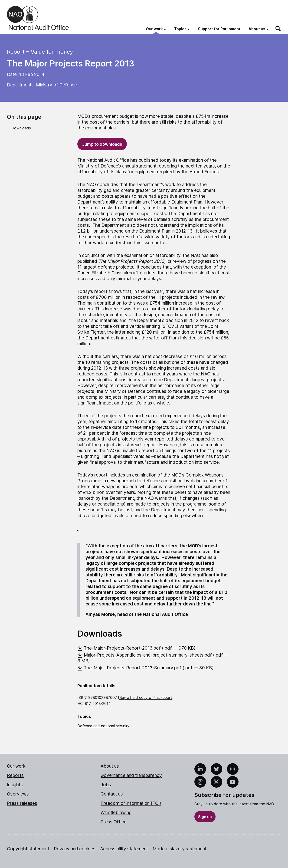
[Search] (278, 29)
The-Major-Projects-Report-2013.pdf (120, 648)
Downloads (21, 128)
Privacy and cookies (75, 849)
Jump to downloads (102, 144)
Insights (15, 785)
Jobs (106, 785)
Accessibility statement (124, 849)
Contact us (112, 794)
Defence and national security (103, 726)
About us (110, 766)
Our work (16, 766)
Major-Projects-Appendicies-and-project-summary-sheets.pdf (145, 655)
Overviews (18, 794)
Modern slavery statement (180, 849)
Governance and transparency (131, 775)
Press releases (22, 803)
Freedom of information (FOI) (131, 803)
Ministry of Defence (56, 85)
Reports (15, 775)
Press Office (114, 822)
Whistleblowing (116, 813)
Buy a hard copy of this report (146, 697)
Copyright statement (28, 849)
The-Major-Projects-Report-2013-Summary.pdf (130, 668)
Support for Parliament (219, 29)
